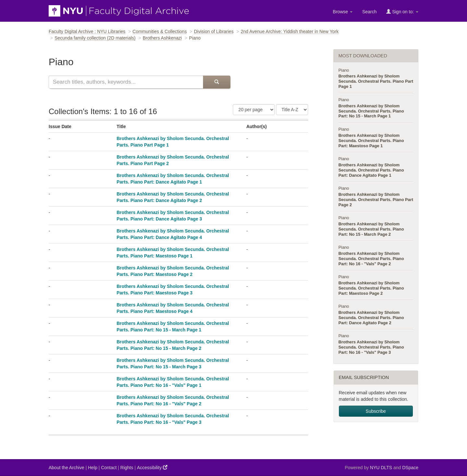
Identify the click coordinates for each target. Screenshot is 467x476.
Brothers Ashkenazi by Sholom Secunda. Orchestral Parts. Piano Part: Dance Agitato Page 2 (371, 318)
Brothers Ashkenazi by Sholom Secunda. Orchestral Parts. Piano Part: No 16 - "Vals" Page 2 (371, 259)
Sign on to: (402, 12)
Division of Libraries (214, 31)
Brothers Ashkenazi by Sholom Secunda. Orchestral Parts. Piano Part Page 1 (376, 81)
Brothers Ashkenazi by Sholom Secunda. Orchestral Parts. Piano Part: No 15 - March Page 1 (371, 111)
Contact (109, 468)
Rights (127, 468)
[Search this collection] (126, 82)
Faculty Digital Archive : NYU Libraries (87, 31)
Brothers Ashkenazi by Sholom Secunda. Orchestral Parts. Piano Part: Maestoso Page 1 (371, 141)
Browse (343, 12)
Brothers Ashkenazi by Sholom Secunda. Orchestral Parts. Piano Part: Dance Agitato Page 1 (371, 170)
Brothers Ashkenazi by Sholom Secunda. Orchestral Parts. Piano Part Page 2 (376, 200)
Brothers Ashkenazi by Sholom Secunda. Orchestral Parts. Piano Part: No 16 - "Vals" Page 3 (371, 347)
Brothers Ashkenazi (162, 38)
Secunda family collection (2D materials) (95, 38)
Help (93, 468)
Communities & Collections (160, 31)
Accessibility (152, 467)
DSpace (410, 468)
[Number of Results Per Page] (254, 110)
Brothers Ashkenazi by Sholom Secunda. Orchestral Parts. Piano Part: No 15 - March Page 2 (371, 229)
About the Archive (66, 468)
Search (369, 12)
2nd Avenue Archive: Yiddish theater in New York (290, 31)
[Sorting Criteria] (292, 110)
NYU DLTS (381, 468)
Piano (344, 70)
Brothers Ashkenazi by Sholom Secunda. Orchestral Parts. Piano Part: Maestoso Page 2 (371, 288)
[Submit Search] (217, 82)
